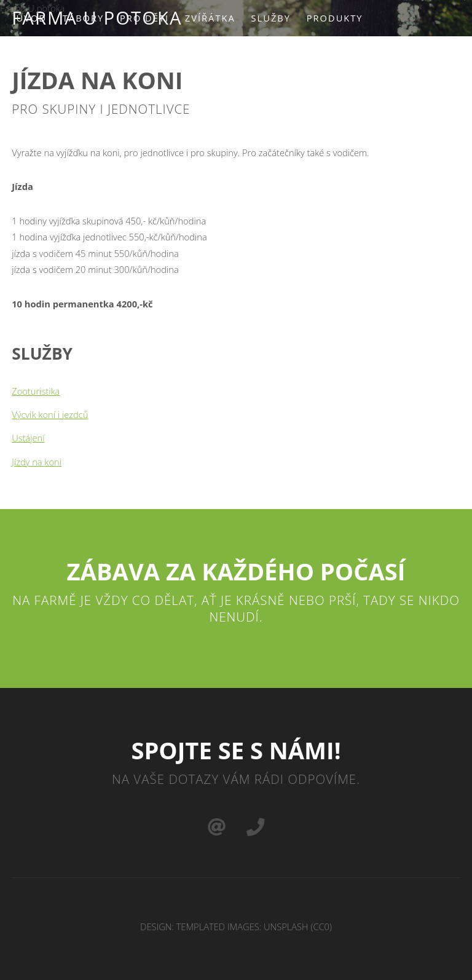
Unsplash (286, 927)
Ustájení (28, 438)
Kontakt (143, 54)
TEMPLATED (201, 927)
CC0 (321, 927)
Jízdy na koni (37, 462)
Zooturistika (36, 391)
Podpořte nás (61, 54)
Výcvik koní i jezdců (50, 414)
